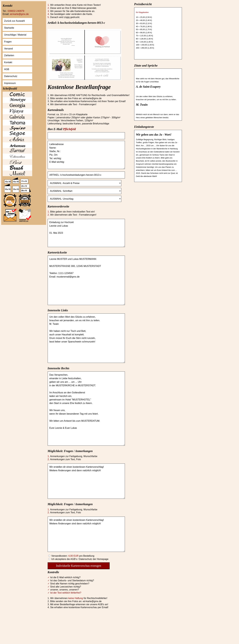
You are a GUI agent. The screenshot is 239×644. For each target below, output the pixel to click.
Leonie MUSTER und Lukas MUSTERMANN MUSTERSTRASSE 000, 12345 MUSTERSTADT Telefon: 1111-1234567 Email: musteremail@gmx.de (86, 280)
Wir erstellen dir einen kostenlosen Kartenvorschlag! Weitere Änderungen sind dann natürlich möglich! (86, 481)
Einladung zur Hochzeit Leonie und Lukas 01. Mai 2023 (86, 233)
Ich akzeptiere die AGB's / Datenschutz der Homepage (80, 559)
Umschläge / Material (15, 35)
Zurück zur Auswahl (14, 21)
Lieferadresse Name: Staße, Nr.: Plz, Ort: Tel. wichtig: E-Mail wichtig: (86, 155)
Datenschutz (11, 76)
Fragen (8, 42)
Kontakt (8, 62)
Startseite (9, 28)
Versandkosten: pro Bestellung (72, 556)
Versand (8, 49)
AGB (7, 69)
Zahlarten (9, 55)
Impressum (10, 83)
